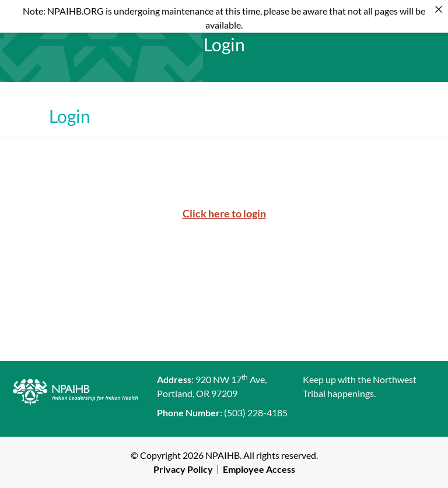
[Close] (439, 9)
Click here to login (224, 213)
